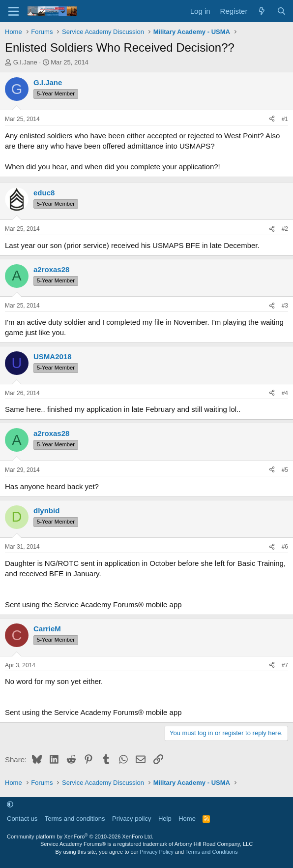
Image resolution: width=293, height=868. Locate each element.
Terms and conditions (75, 819)
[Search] (281, 11)
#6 (285, 547)
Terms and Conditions (211, 852)
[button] (10, 804)
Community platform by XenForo (80, 837)
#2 (285, 229)
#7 (285, 665)
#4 (285, 393)
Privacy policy (132, 819)
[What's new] (262, 11)
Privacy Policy (156, 852)
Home (187, 819)
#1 (285, 119)
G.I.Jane (25, 62)
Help (165, 819)
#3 (285, 306)
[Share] (272, 119)
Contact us (22, 819)
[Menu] (14, 11)
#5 (285, 470)
